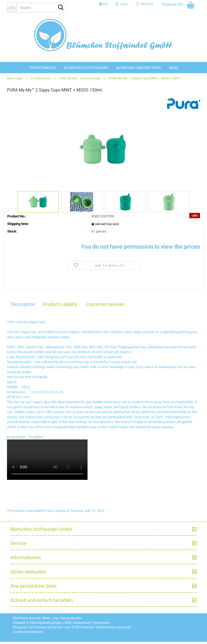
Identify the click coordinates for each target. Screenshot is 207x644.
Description (23, 306)
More (174, 68)
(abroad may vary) (107, 226)
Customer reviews (105, 306)
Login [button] (122, 4)
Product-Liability (60, 306)
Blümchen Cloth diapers (86, 68)
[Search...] (12, 8)
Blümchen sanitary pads (139, 68)
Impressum (102, 625)
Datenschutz (82, 625)
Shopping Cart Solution (30, 630)
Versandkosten (71, 620)
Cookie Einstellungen (28, 634)
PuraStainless (43, 68)
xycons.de (124, 630)
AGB (68, 625)
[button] (103, 4)
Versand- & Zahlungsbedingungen (37, 625)
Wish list (145, 4)
